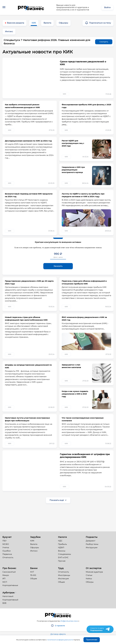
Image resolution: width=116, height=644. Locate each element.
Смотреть (104, 42)
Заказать (58, 277)
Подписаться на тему (100, 23)
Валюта (47, 23)
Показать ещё (57, 521)
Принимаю (92, 640)
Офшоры (63, 23)
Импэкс (9, 31)
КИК (34, 23)
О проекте (60, 626)
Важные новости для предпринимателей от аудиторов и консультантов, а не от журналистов (73, 7)
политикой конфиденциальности (60, 640)
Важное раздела (16, 23)
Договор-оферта (58, 634)
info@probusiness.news (69, 621)
